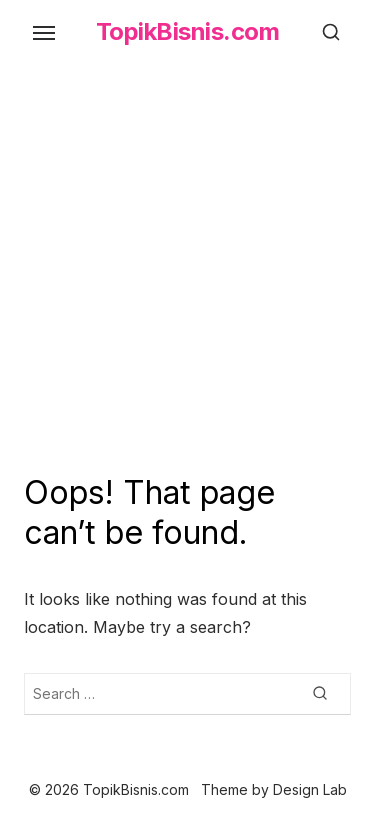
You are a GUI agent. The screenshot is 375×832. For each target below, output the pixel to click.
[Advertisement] (187, 275)
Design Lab (310, 789)
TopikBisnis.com (188, 31)
